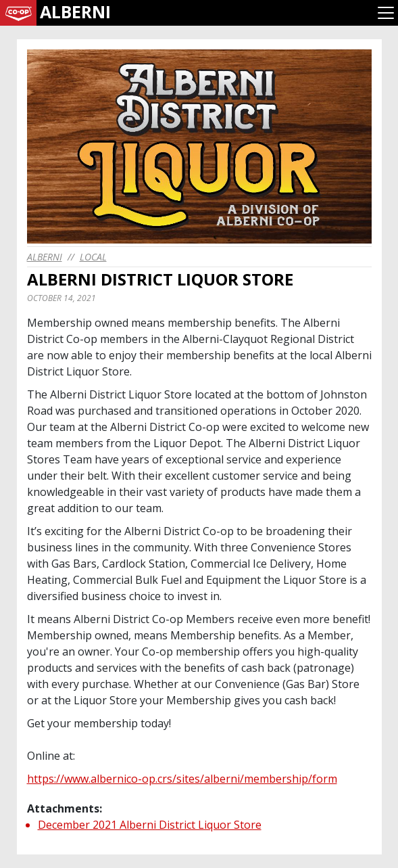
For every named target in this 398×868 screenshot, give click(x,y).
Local (93, 257)
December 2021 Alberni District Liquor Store (150, 825)
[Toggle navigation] (386, 13)
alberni (45, 257)
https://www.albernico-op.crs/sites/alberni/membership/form (182, 779)
